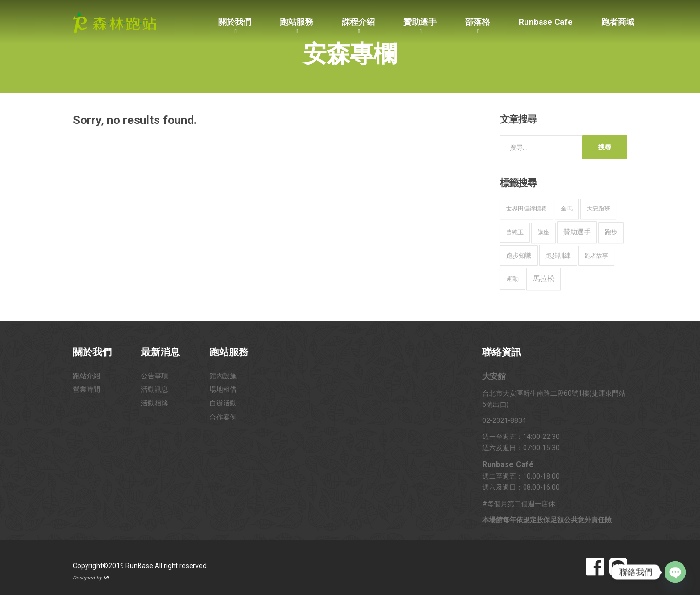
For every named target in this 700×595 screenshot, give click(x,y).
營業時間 (87, 389)
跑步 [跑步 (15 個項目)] (611, 232)
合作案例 (223, 417)
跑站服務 (297, 22)
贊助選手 (420, 22)
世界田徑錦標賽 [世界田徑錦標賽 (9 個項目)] (526, 209)
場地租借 (223, 389)
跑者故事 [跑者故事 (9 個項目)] (596, 256)
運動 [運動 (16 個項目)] (512, 279)
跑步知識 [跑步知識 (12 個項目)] (519, 255)
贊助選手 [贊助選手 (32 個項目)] (577, 232)
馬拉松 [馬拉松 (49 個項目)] (544, 279)
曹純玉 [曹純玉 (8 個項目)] (515, 232)
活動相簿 (155, 403)
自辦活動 (223, 403)
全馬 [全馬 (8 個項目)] (567, 209)
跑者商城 (618, 22)
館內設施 (223, 376)
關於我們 (235, 22)
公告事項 (155, 376)
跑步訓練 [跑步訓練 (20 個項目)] (558, 255)
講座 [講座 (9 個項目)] (543, 232)
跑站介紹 (87, 376)
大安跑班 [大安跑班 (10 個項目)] (598, 209)
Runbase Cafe (546, 22)
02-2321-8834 (504, 420)
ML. (107, 578)
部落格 (478, 22)
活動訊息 (155, 389)
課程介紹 (358, 22)
